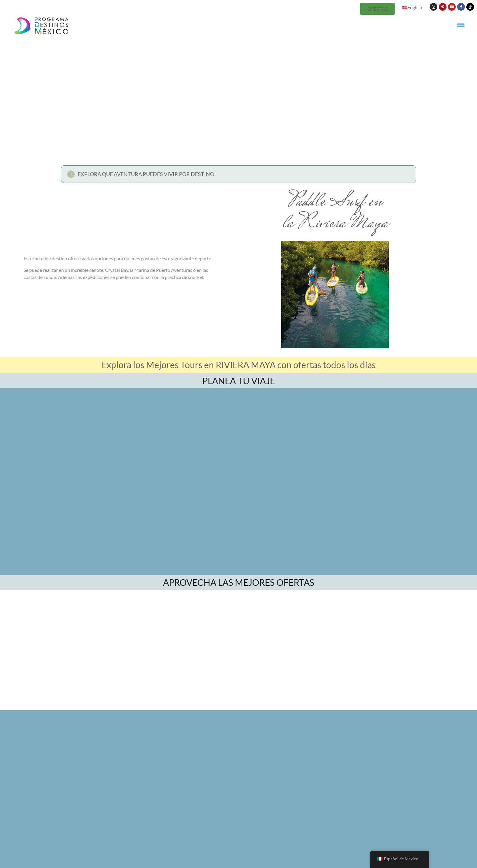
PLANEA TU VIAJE (239, 381)
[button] (239, 176)
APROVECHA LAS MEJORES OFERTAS (239, 582)
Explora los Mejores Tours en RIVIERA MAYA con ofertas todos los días (239, 365)
